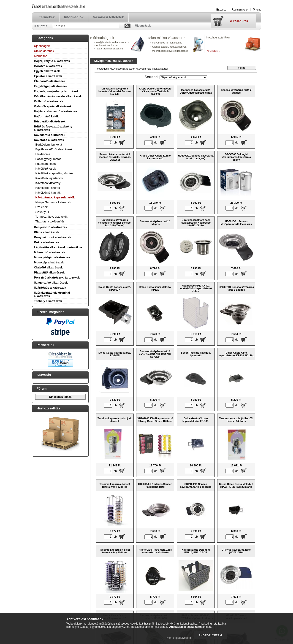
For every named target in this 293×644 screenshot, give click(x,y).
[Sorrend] (183, 77)
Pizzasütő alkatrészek (49, 272)
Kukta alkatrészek (47, 242)
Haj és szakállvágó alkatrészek (56, 111)
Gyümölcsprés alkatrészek (53, 106)
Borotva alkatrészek (48, 66)
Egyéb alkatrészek (47, 71)
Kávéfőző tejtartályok (49, 178)
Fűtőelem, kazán (46, 164)
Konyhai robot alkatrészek (53, 237)
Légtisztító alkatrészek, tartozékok (58, 247)
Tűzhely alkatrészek (48, 301)
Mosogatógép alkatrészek (52, 257)
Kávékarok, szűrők (48, 188)
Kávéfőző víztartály (48, 183)
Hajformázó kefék (46, 116)
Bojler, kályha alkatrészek (52, 61)
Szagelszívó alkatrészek (51, 283)
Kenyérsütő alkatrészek (51, 227)
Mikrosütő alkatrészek (50, 252)
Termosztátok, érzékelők (52, 217)
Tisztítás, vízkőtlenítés (50, 221)
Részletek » (213, 51)
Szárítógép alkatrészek (50, 288)
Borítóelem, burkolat (49, 145)
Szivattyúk (42, 212)
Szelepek (42, 207)
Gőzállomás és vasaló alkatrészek (58, 96)
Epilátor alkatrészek (48, 76)
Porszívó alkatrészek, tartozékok (57, 277)
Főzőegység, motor (48, 159)
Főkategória (102, 69)
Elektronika (43, 154)
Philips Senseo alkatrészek (53, 202)
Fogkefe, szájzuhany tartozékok (56, 91)
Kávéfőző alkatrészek (49, 140)
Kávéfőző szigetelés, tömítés (54, 173)
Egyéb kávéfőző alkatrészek (54, 149)
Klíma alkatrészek (47, 232)
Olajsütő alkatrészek (49, 267)
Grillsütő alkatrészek (49, 101)
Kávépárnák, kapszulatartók (55, 197)
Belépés (221, 9)
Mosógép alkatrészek (49, 262)
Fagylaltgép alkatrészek (51, 86)
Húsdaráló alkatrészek (50, 121)
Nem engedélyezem (179, 638)
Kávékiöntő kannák (48, 193)
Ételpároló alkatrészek (50, 81)
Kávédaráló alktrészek (50, 135)
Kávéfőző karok (46, 169)
